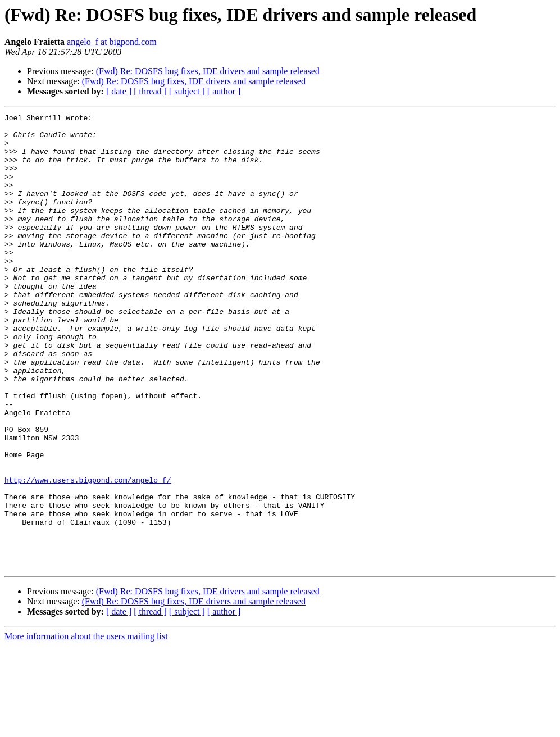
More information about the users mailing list (86, 727)
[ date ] (119, 91)
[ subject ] (187, 91)
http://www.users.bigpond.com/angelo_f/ (88, 554)
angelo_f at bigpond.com (112, 42)
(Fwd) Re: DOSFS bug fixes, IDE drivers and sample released (208, 71)
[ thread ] (150, 91)
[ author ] (224, 91)
